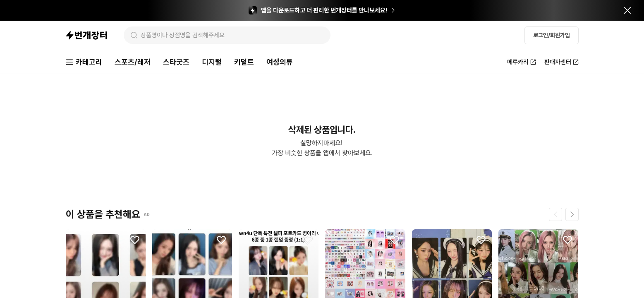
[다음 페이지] (572, 214)
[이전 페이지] (555, 214)
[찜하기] (135, 240)
